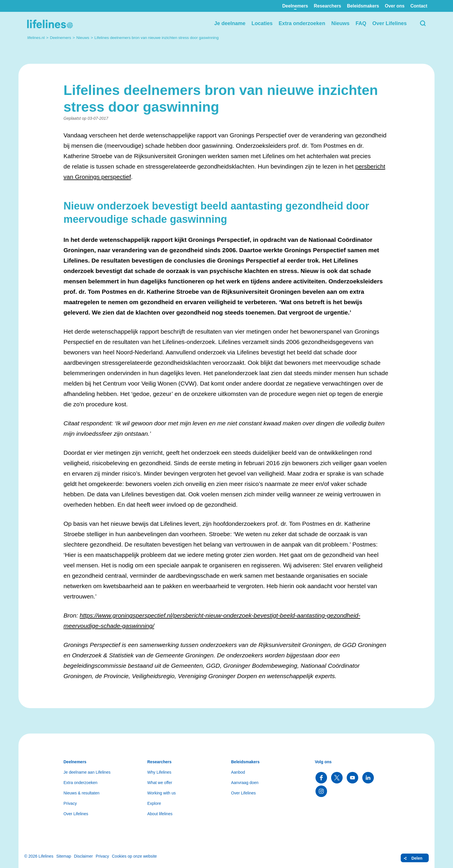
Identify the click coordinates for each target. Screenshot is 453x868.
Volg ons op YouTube (352, 778)
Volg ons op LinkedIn (368, 778)
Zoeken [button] (423, 23)
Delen (417, 858)
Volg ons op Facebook (321, 778)
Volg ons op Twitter (337, 778)
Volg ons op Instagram (321, 791)
